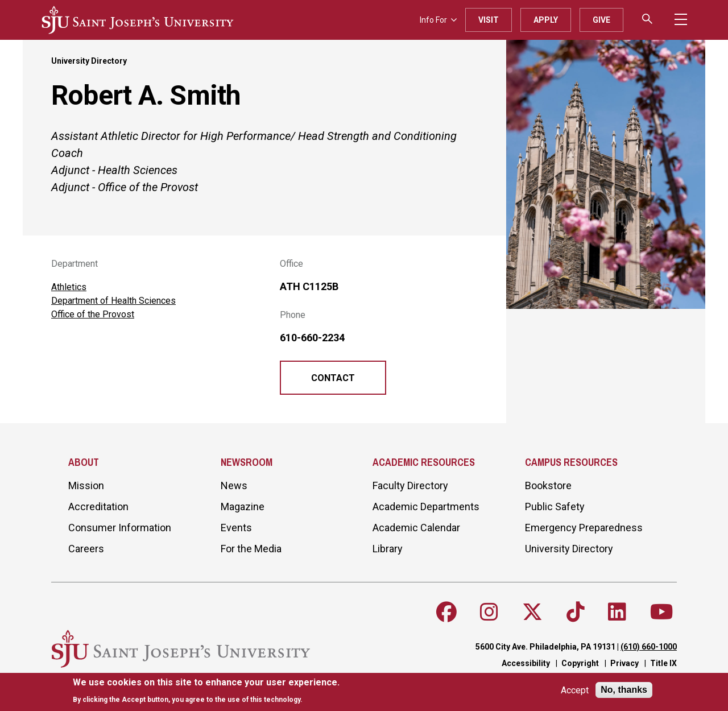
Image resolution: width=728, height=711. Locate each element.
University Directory (89, 61)
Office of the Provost (93, 314)
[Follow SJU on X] (532, 612)
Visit (489, 20)
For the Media (251, 549)
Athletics (69, 287)
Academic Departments (426, 507)
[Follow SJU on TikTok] (576, 612)
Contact (333, 378)
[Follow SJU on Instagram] (489, 612)
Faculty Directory (410, 485)
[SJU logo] (138, 20)
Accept (575, 690)
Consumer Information (120, 528)
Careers (86, 549)
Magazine (243, 507)
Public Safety (555, 507)
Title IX (663, 663)
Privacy (624, 663)
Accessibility (526, 663)
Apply (546, 20)
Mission (86, 485)
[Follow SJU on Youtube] (662, 612)
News (234, 485)
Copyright (580, 663)
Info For (438, 20)
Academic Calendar (416, 528)
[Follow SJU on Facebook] (446, 612)
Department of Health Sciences (113, 301)
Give (601, 20)
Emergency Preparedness (584, 528)
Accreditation (98, 507)
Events (236, 528)
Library (388, 549)
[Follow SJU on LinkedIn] (617, 612)
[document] (206, 691)
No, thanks (624, 690)
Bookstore (548, 485)
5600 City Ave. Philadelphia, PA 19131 (545, 647)
